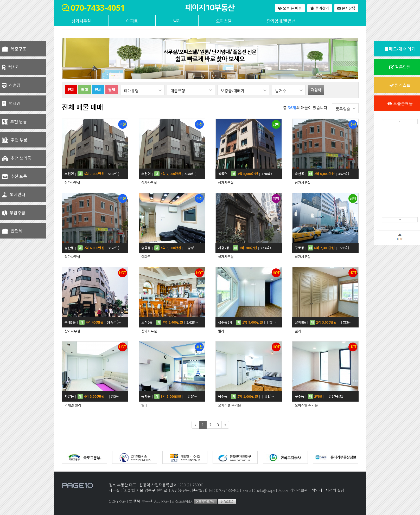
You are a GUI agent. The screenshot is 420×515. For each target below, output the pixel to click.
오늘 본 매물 (290, 8)
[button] (400, 122)
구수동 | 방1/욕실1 (319, 396)
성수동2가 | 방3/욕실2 (247, 322)
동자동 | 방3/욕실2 (170, 396)
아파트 (132, 21)
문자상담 (346, 8)
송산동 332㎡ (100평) (324, 174)
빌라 (177, 21)
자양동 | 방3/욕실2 (94, 396)
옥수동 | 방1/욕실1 (247, 396)
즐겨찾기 (320, 8)
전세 (98, 89)
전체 (71, 89)
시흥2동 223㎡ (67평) (247, 248)
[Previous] (195, 425)
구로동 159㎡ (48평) (324, 248)
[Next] (225, 425)
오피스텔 (224, 21)
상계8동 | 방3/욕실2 (324, 322)
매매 (85, 89)
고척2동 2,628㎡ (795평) (170, 322)
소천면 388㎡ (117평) (94, 174)
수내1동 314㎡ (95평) (94, 322)
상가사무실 (81, 21)
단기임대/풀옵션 (281, 21)
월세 (112, 89)
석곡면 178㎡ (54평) (247, 174)
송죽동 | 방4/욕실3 (170, 248)
